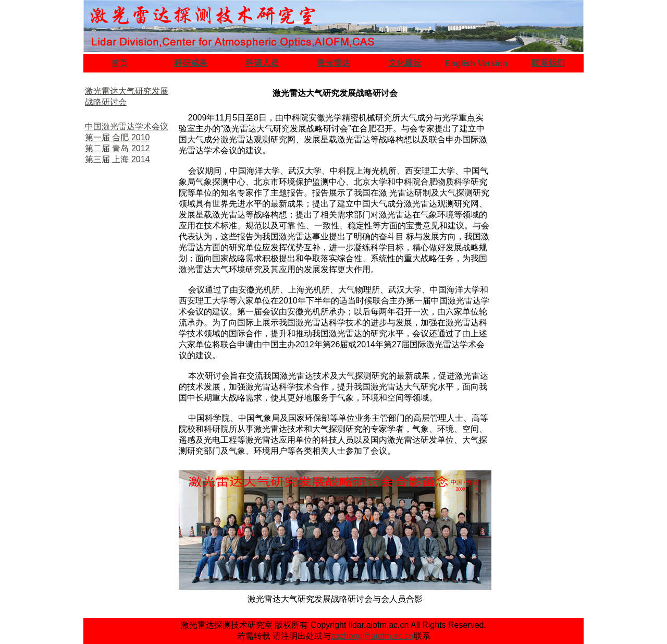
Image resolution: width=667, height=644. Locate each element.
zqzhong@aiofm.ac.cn (372, 636)
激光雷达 (333, 63)
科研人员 (262, 63)
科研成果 (191, 63)
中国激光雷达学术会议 (127, 126)
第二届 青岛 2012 (117, 148)
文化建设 (405, 63)
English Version (476, 63)
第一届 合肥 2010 (117, 137)
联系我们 (548, 63)
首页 (119, 63)
